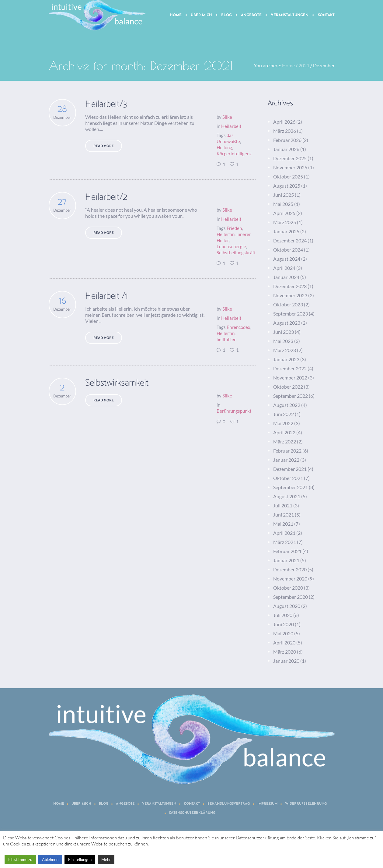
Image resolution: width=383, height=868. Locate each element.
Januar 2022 (286, 460)
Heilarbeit (231, 126)
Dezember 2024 (290, 240)
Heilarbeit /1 (106, 296)
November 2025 (290, 167)
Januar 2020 (286, 661)
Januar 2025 (286, 231)
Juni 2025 (284, 195)
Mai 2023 (283, 341)
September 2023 (291, 314)
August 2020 (287, 606)
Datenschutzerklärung (192, 813)
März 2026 (285, 131)
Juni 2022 (284, 414)
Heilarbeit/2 (106, 197)
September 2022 (291, 396)
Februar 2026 (287, 140)
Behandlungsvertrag (229, 804)
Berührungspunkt (234, 411)
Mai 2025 (283, 204)
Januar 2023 (286, 359)
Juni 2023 (284, 332)
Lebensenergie (231, 246)
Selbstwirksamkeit (117, 383)
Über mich (81, 804)
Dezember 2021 (290, 469)
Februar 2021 (287, 551)
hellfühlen (226, 339)
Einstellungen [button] (80, 859)
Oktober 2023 (288, 304)
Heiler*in (226, 234)
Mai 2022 (283, 423)
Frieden (234, 228)
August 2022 (287, 405)
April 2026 (284, 122)
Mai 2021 (283, 524)
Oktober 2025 (288, 176)
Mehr (106, 859)
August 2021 (287, 496)
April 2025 (284, 213)
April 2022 (284, 432)
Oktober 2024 (288, 250)
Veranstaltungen (159, 804)
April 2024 (284, 268)
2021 (304, 65)
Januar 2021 (286, 560)
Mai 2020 (283, 633)
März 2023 (285, 350)
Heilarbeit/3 (106, 104)
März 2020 (285, 652)
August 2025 (287, 186)
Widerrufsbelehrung (306, 804)
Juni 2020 (284, 624)
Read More (104, 146)
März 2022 (285, 441)
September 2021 (291, 487)
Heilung (224, 147)
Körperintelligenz (234, 153)
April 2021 (284, 533)
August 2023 (287, 323)
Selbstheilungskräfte (237, 252)
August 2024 (287, 259)
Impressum (267, 804)
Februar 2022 (287, 451)
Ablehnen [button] (50, 859)
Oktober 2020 (288, 588)
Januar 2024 (286, 277)
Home (288, 65)
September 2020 (291, 597)
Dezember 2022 (290, 368)
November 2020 (290, 579)
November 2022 (290, 378)
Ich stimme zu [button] (20, 859)
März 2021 (285, 542)
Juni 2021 (284, 515)
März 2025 (285, 222)
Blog (104, 804)
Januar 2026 (286, 149)
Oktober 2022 (288, 387)
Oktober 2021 (288, 478)
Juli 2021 (283, 505)
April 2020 (284, 642)
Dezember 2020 (290, 569)
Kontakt (192, 804)
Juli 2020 (283, 615)
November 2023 (290, 295)
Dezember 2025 (290, 158)
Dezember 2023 (290, 286)
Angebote (125, 804)
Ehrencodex (239, 327)
